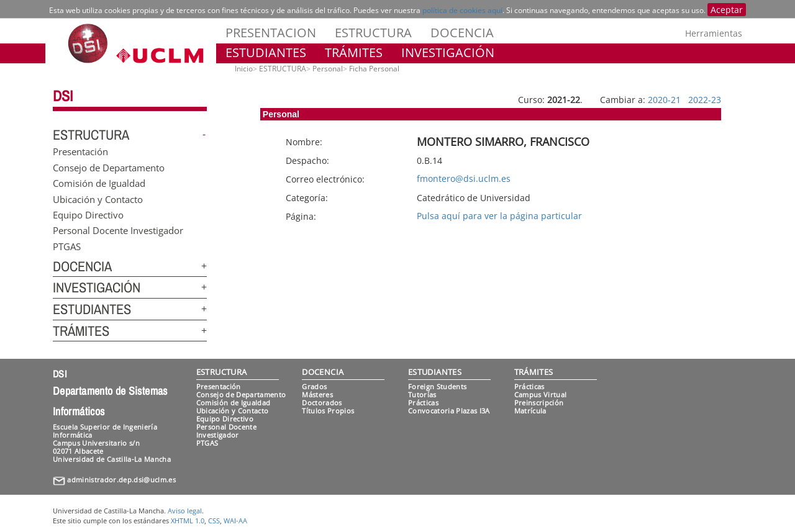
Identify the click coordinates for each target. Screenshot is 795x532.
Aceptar (727, 10)
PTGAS (67, 246)
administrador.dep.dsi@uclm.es (121, 480)
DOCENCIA (462, 33)
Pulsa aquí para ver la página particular (499, 216)
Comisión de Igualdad (99, 183)
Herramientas (714, 33)
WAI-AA (235, 521)
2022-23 (705, 100)
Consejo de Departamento (109, 167)
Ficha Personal (374, 69)
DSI (63, 96)
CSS (214, 521)
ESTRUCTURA (373, 33)
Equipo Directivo (88, 214)
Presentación (80, 151)
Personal (328, 69)
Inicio (244, 69)
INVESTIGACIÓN (448, 52)
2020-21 (664, 100)
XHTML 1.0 (188, 521)
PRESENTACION (271, 33)
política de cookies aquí (462, 10)
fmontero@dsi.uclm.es (464, 178)
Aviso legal (185, 511)
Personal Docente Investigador (118, 230)
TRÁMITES (354, 52)
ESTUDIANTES (266, 52)
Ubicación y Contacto (98, 199)
